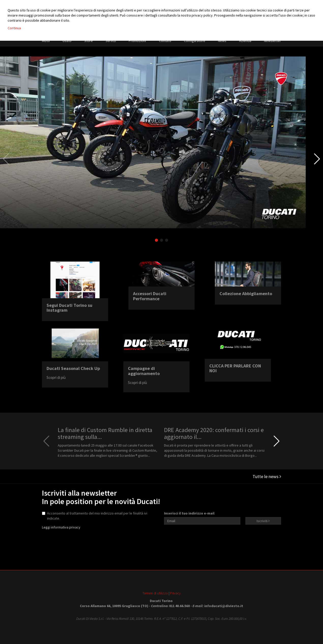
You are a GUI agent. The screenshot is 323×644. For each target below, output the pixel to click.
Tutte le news (267, 476)
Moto (46, 41)
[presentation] (203, 540)
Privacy (175, 593)
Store (89, 41)
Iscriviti (263, 521)
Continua (14, 28)
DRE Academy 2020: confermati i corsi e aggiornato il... (214, 433)
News (222, 41)
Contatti (165, 41)
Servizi (111, 41)
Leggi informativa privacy (61, 527)
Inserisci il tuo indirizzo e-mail (189, 513)
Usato (67, 41)
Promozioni (137, 41)
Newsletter (273, 41)
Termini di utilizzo (155, 593)
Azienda (245, 41)
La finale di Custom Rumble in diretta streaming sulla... (105, 433)
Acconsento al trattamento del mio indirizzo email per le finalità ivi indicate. (95, 516)
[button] (317, 159)
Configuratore (195, 41)
